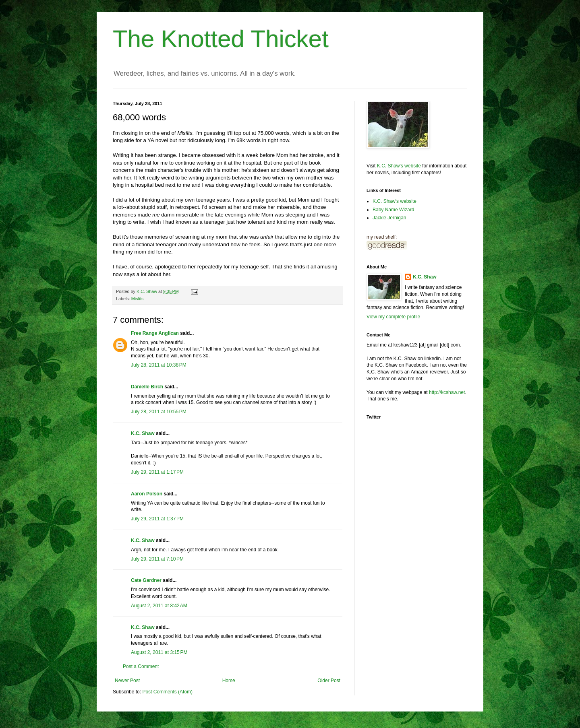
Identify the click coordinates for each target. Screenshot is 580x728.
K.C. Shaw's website (399, 166)
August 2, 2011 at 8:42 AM (159, 606)
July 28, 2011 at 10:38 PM (159, 365)
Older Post (329, 681)
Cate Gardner (146, 580)
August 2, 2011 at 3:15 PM (159, 652)
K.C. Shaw (143, 433)
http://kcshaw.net (447, 392)
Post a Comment (141, 666)
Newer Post (127, 681)
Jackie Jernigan (389, 218)
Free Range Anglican (155, 333)
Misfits (138, 299)
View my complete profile (393, 317)
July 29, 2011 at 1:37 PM (157, 519)
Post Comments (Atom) (167, 692)
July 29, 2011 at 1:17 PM (157, 472)
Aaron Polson (147, 494)
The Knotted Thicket (221, 39)
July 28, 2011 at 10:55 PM (159, 412)
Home (229, 681)
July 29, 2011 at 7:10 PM (157, 559)
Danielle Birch (147, 387)
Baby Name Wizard (393, 210)
